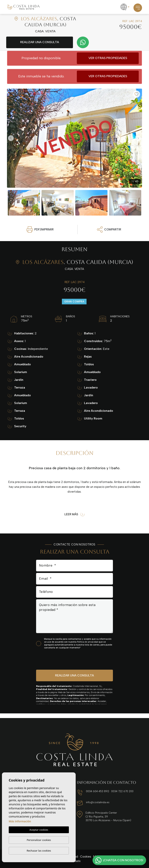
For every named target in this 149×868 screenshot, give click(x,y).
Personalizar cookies (39, 840)
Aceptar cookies (39, 830)
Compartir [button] (109, 229)
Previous (11, 138)
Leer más (74, 514)
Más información (20, 821)
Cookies (86, 857)
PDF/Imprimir (40, 229)
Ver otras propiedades (108, 58)
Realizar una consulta (40, 42)
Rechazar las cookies (39, 851)
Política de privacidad (88, 642)
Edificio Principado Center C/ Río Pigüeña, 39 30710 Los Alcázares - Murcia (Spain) (108, 817)
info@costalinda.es (98, 802)
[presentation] (57, 659)
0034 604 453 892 (97, 791)
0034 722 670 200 (122, 791)
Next (138, 138)
